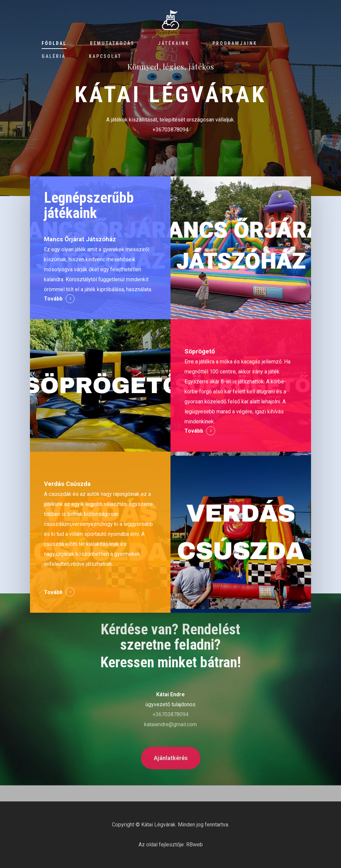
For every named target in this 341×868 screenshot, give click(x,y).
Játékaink (173, 43)
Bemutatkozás (112, 43)
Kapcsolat (105, 56)
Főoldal (54, 43)
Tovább (53, 299)
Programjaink (235, 43)
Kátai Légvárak (158, 825)
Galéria (54, 56)
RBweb (194, 845)
